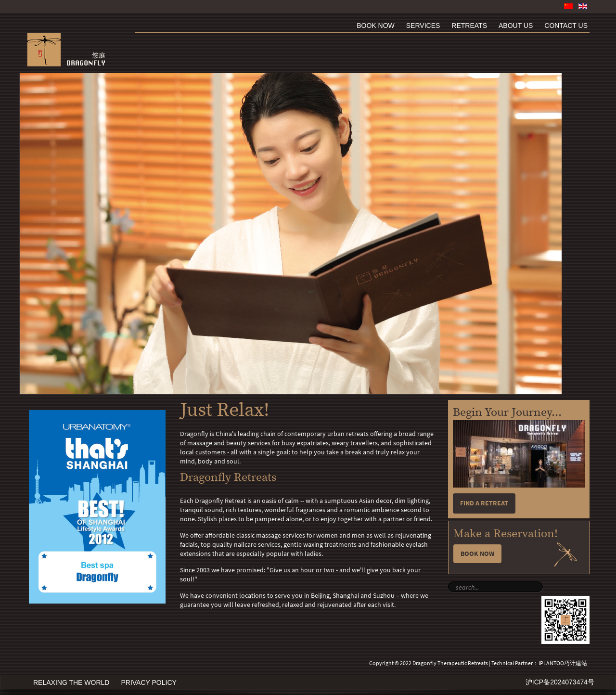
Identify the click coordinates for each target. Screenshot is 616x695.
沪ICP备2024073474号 (560, 682)
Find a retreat (484, 503)
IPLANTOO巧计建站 (563, 663)
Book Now (477, 554)
